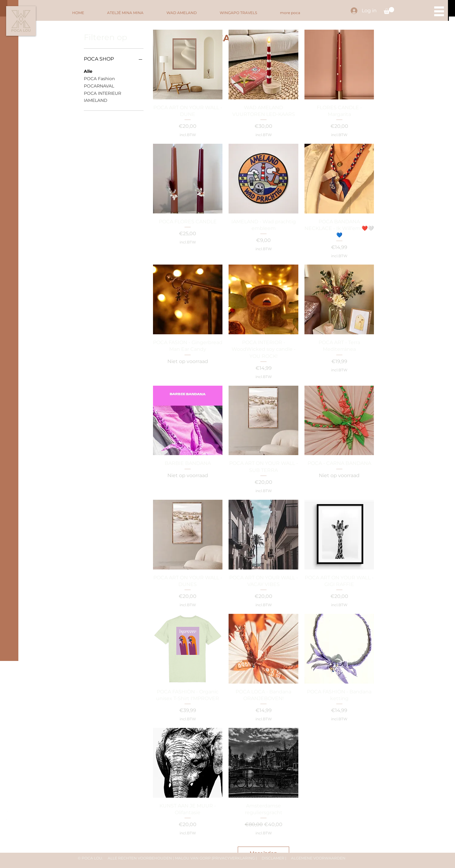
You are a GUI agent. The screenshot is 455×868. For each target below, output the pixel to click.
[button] (389, 11)
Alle (88, 71)
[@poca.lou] (9, 809)
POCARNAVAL (99, 86)
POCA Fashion (99, 78)
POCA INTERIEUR (103, 93)
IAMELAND (96, 100)
